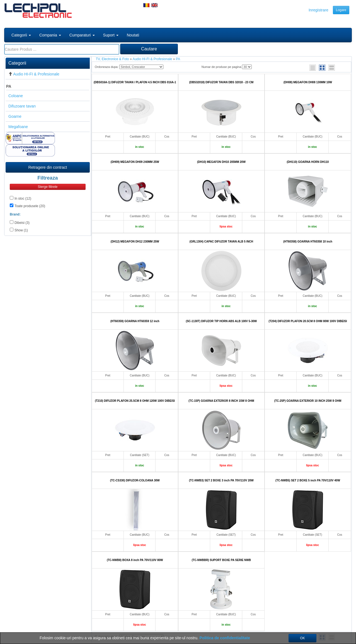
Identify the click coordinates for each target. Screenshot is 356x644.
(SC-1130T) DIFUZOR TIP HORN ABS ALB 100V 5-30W (221, 321)
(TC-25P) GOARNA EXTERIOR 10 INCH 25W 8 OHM (308, 401)
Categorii (21, 35)
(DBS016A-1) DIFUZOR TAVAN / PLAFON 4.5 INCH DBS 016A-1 (135, 82)
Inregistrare (319, 10)
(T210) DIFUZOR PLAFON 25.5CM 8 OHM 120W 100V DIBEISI (135, 401)
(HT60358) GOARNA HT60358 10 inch (308, 242)
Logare (341, 10)
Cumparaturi (82, 35)
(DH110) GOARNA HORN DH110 (308, 162)
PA (9, 86)
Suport (111, 35)
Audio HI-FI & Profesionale (36, 74)
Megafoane (18, 127)
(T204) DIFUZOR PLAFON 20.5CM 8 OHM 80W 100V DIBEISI (308, 321)
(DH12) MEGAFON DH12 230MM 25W (135, 242)
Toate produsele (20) (30, 206)
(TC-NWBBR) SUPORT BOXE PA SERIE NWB (221, 560)
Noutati (133, 35)
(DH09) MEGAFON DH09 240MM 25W (135, 162)
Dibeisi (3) (22, 223)
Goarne (15, 116)
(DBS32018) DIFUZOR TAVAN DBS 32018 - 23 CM (221, 82)
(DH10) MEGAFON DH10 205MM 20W (221, 162)
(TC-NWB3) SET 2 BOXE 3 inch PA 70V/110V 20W (221, 480)
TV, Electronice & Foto (112, 59)
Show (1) (21, 230)
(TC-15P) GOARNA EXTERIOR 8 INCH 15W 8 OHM (221, 401)
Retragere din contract (48, 167)
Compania (50, 35)
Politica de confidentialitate (225, 638)
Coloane (16, 96)
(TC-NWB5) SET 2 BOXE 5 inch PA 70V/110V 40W (308, 480)
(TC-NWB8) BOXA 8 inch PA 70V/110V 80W (135, 560)
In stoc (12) (23, 199)
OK (302, 638)
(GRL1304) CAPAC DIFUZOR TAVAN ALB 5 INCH (221, 242)
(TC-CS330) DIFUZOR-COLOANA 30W (135, 480)
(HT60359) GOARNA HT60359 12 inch (135, 321)
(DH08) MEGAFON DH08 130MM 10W (308, 82)
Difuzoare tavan (22, 106)
